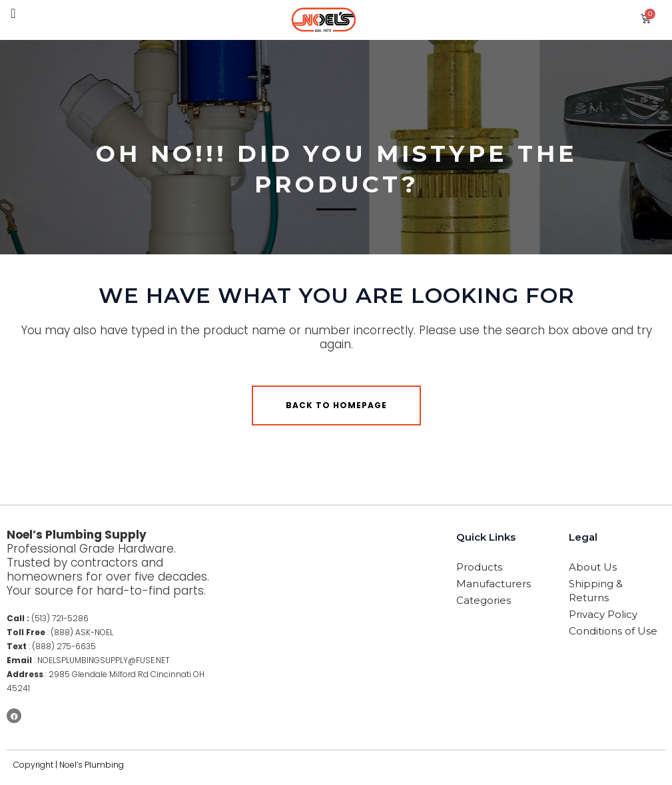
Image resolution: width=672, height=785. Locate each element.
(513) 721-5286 (60, 618)
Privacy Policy (603, 614)
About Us (593, 567)
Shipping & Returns (596, 591)
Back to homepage (336, 405)
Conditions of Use (613, 631)
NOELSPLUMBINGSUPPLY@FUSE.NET (104, 660)
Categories (484, 600)
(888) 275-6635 (64, 646)
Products (479, 567)
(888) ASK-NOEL (82, 632)
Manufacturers (494, 584)
